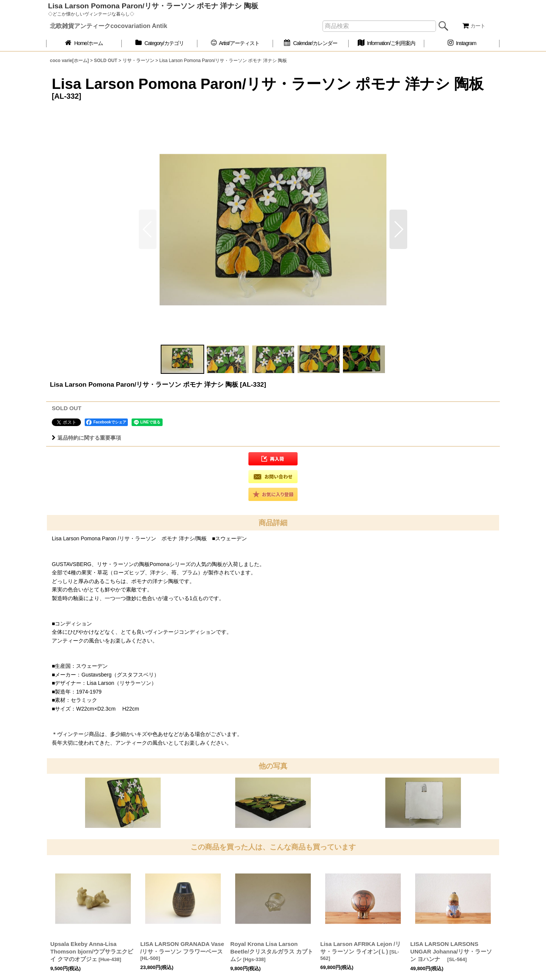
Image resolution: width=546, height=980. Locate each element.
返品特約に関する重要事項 (86, 438)
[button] (398, 229)
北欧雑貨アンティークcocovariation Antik (109, 26)
